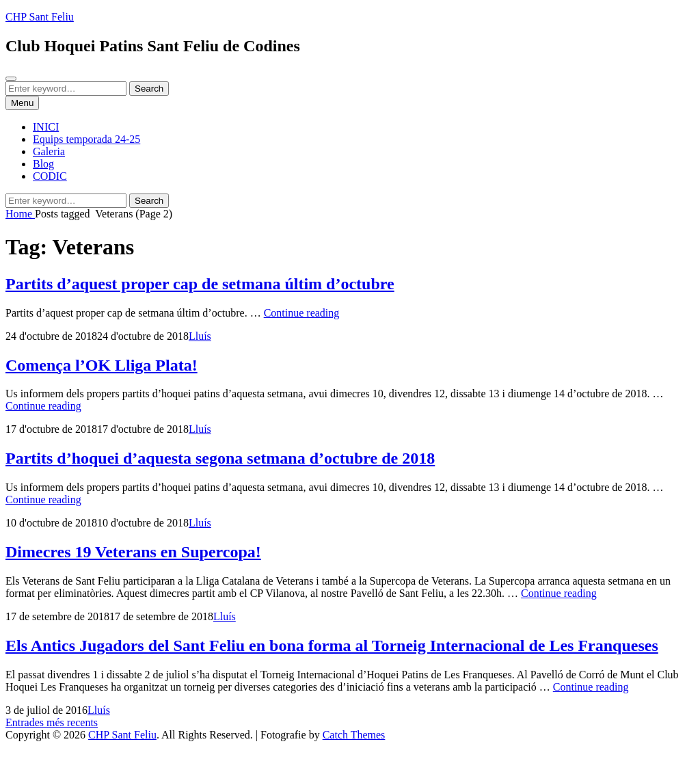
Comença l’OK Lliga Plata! (102, 365)
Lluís (200, 336)
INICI (46, 127)
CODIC (50, 176)
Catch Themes (354, 735)
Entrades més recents (52, 722)
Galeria (49, 151)
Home (20, 214)
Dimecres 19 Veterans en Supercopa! (133, 552)
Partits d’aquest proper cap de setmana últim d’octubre (200, 284)
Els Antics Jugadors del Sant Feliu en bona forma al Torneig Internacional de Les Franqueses (332, 645)
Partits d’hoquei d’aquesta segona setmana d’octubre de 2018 (220, 458)
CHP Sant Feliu (40, 17)
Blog (43, 164)
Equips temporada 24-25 (86, 139)
